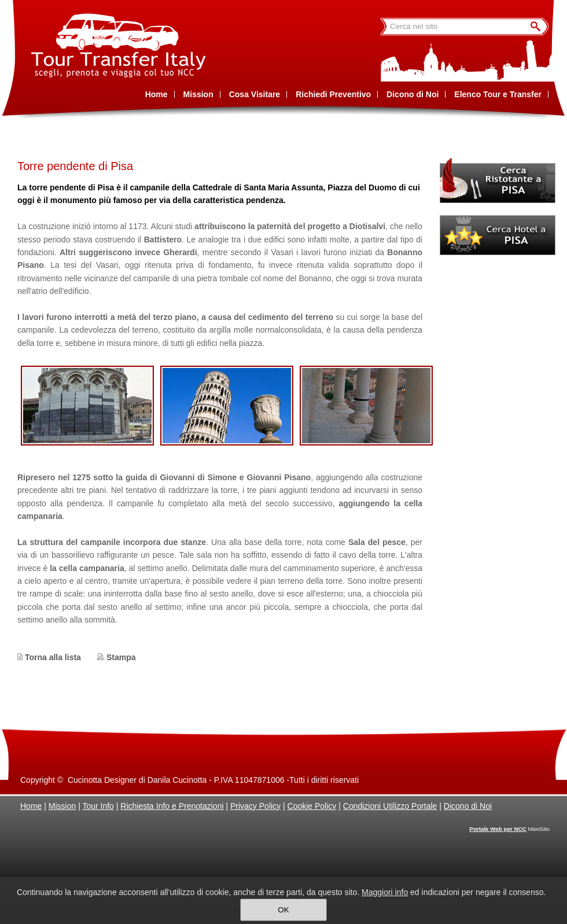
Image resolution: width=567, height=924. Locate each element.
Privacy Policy (255, 806)
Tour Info (98, 806)
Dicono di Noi (468, 806)
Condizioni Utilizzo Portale (390, 806)
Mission (62, 806)
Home (31, 806)
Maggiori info (385, 892)
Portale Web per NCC (498, 829)
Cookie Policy (312, 806)
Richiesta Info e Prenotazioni (172, 806)
